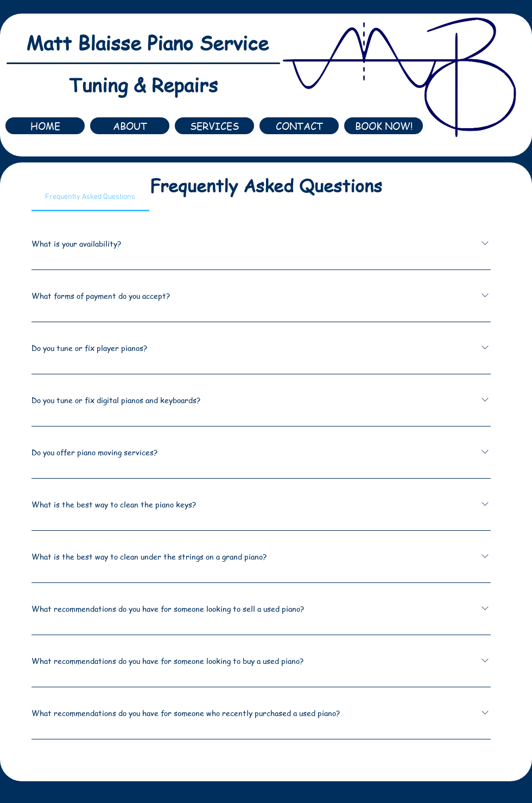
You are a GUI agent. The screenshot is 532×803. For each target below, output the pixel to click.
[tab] (90, 197)
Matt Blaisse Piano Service (147, 43)
